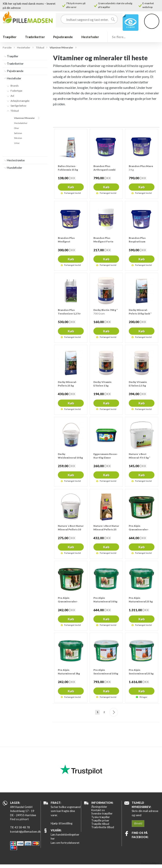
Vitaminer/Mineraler (24, 118)
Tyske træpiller (101, 817)
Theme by (150, 863)
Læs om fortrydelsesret (65, 843)
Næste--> (114, 712)
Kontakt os (98, 810)
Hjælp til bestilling (62, 823)
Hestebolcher (21, 123)
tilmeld (138, 823)
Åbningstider (99, 807)
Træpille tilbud (100, 824)
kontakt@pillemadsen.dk (25, 832)
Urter (17, 143)
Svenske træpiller (102, 813)
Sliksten (18, 138)
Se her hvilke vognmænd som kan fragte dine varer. (66, 811)
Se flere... (119, 37)
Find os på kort (19, 819)
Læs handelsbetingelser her (65, 837)
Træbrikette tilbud (103, 827)
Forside (7, 47)
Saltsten (18, 133)
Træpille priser (100, 820)
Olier (17, 128)
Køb (71, 187)
